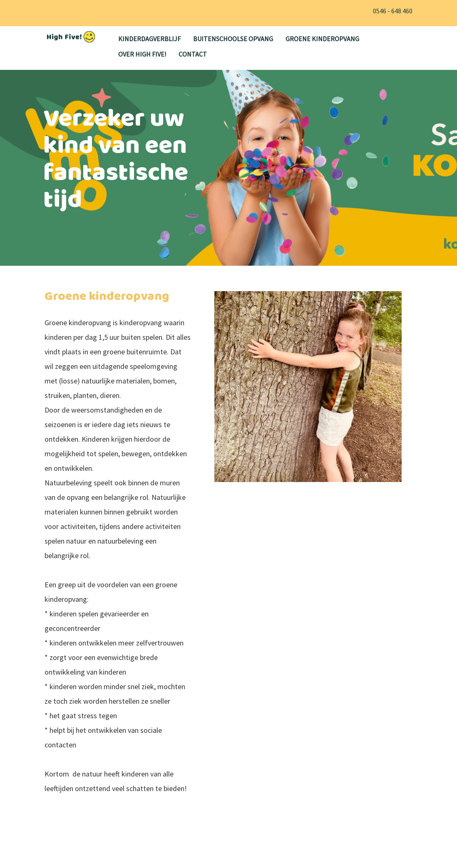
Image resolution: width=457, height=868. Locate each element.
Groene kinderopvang (322, 39)
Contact (193, 54)
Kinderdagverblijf (149, 39)
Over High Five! (142, 54)
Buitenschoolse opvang (233, 39)
